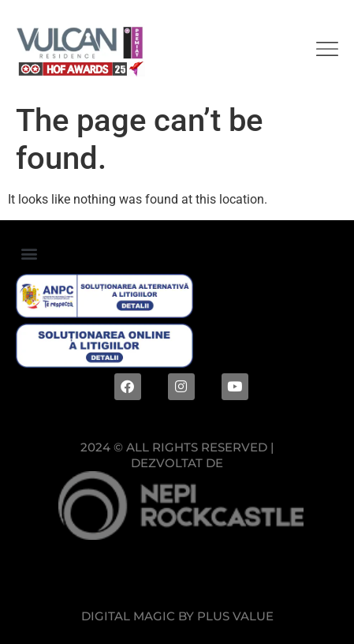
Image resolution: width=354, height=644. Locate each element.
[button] (29, 253)
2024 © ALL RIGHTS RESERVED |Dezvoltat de (177, 455)
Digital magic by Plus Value (177, 616)
